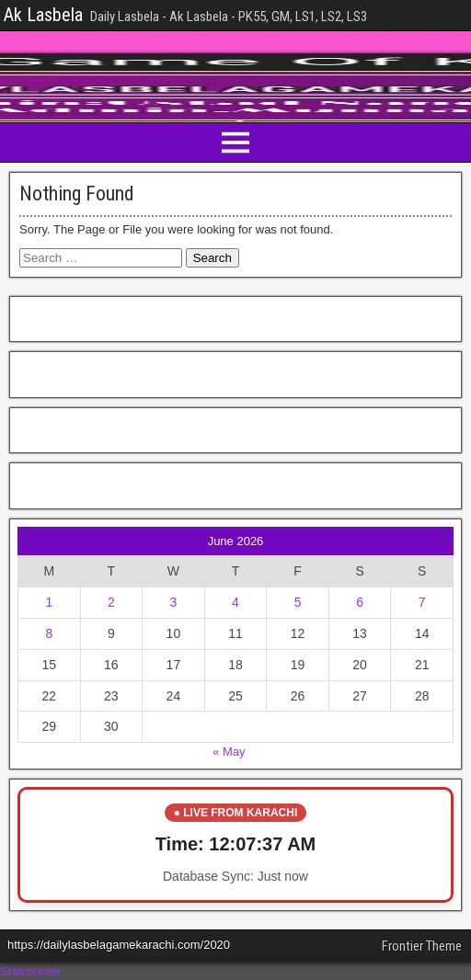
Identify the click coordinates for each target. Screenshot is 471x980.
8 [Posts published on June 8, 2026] (49, 633)
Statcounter (31, 971)
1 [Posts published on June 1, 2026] (49, 602)
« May (229, 752)
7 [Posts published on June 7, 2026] (422, 602)
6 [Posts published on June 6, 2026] (360, 602)
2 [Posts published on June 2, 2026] (111, 602)
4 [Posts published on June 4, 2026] (235, 602)
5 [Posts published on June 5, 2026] (298, 602)
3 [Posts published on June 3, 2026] (174, 602)
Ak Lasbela (43, 15)
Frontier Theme (422, 946)
